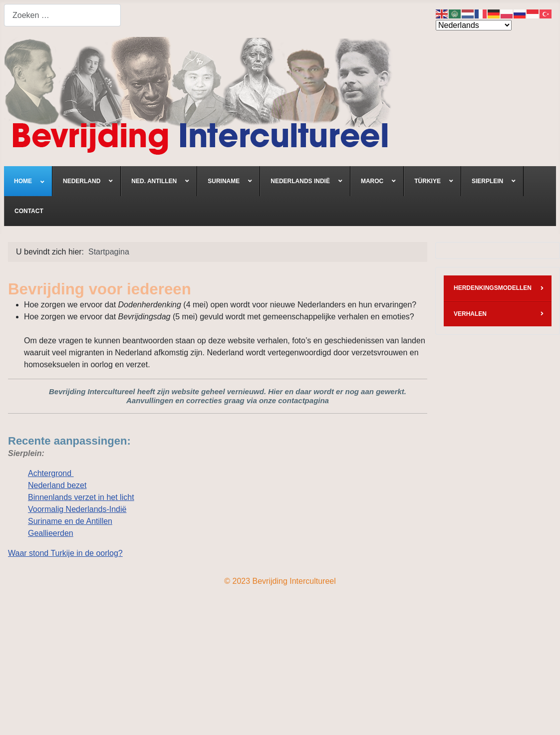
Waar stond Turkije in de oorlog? (65, 553)
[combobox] (62, 15)
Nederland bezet (57, 485)
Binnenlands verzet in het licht (81, 497)
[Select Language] (474, 25)
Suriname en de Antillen (70, 521)
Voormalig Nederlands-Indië (77, 509)
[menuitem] (28, 181)
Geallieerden (51, 533)
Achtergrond (51, 473)
